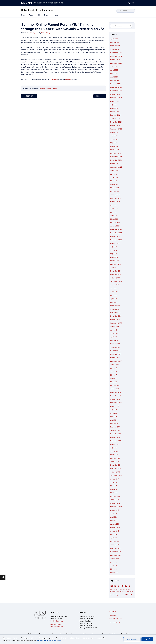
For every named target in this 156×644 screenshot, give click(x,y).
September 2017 (116, 361)
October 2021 (115, 202)
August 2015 (115, 444)
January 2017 (115, 389)
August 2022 (115, 171)
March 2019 (114, 302)
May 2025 (114, 74)
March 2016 (114, 423)
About (32, 15)
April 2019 (114, 299)
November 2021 (116, 198)
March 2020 (115, 261)
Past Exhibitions (114, 622)
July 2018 (114, 330)
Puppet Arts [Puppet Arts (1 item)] (113, 595)
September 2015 (116, 441)
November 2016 (116, 396)
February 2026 (115, 46)
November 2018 (116, 316)
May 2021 (114, 212)
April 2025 (114, 77)
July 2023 (114, 136)
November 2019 (116, 275)
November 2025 (116, 56)
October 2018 (115, 320)
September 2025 (116, 63)
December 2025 (116, 53)
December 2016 (116, 392)
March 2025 (115, 80)
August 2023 (115, 132)
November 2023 (116, 122)
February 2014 (115, 496)
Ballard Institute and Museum (37, 10)
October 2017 (115, 358)
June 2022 (114, 177)
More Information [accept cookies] (132, 639)
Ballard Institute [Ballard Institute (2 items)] (120, 586)
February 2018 (115, 344)
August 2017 (115, 365)
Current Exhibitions (115, 619)
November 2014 (116, 469)
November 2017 (116, 354)
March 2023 (115, 150)
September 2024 (116, 98)
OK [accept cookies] (147, 639)
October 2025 (115, 60)
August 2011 (114, 559)
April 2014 (114, 489)
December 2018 (116, 313)
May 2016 (114, 417)
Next (100, 96)
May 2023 (114, 143)
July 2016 (114, 410)
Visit (39, 15)
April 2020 (114, 257)
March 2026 (115, 42)
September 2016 (116, 403)
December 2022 (116, 157)
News (55, 88)
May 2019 (114, 295)
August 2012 (115, 531)
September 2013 (116, 507)
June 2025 (114, 70)
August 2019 (115, 285)
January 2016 (115, 430)
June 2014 (114, 482)
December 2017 (116, 351)
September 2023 (116, 129)
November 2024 (116, 91)
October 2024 (115, 94)
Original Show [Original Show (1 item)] (129, 591)
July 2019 (114, 288)
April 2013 (114, 517)
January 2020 (115, 268)
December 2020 (116, 229)
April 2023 (114, 146)
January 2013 (115, 524)
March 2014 (114, 493)
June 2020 (114, 250)
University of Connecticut (39, 634)
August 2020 (115, 243)
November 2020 (116, 233)
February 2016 (115, 427)
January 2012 (115, 545)
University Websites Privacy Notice (49, 641)
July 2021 (114, 205)
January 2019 (115, 309)
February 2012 (115, 541)
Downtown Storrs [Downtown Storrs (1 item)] (114, 589)
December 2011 (116, 548)
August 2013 (115, 510)
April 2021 (114, 216)
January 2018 (115, 347)
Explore (47, 15)
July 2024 (114, 105)
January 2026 (115, 49)
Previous (29, 96)
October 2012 (115, 528)
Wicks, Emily (46, 33)
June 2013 (114, 514)
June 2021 (114, 209)
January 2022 (115, 195)
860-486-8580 (56, 624)
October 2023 (115, 126)
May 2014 (114, 486)
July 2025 (114, 67)
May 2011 (113, 569)
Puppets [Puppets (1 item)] (123, 595)
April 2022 (114, 184)
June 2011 (114, 566)
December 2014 (116, 465)
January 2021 (115, 226)
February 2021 (115, 222)
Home (23, 15)
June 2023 (114, 139)
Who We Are (113, 612)
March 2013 (114, 521)
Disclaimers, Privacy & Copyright (63, 634)
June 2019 (114, 292)
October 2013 (115, 503)
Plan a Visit (112, 615)
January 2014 (115, 500)
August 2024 (115, 101)
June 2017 (114, 372)
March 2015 (114, 455)
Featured (49, 88)
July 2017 (114, 368)
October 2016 (115, 399)
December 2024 (116, 87)
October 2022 (115, 164)
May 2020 (114, 254)
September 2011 (116, 555)
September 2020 (116, 240)
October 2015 (115, 437)
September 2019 (116, 281)
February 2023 (115, 153)
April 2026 (114, 39)
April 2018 (114, 337)
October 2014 (115, 472)
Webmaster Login (98, 634)
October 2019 (115, 278)
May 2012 (114, 534)
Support (57, 15)
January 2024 (115, 119)
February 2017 (115, 385)
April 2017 (114, 378)
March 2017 (114, 382)
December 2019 (116, 271)
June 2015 (114, 451)
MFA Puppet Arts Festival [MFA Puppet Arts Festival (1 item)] (120, 591)
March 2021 (114, 219)
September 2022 (116, 167)
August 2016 (115, 406)
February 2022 (115, 191)
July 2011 (113, 562)
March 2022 (115, 188)
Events (43, 88)
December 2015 (116, 434)
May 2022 (114, 181)
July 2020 (114, 247)
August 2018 (115, 327)
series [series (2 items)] (129, 594)
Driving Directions (57, 621)
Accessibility (83, 634)
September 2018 (116, 323)
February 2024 (115, 115)
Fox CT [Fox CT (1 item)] (121, 589)
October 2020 (115, 236)
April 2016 (114, 420)
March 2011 (114, 573)
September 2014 (116, 476)
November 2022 (116, 160)
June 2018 (114, 333)
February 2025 (115, 84)
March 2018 (114, 340)
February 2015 (115, 458)
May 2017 (114, 375)
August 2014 (115, 479)
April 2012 (114, 538)
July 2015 (114, 448)
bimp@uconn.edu (57, 627)
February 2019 (115, 306)
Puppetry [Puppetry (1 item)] (118, 595)
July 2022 (114, 174)
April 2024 (114, 108)
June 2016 (114, 413)
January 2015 (115, 462)
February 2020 (116, 264)
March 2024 (115, 112)
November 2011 (116, 552)
